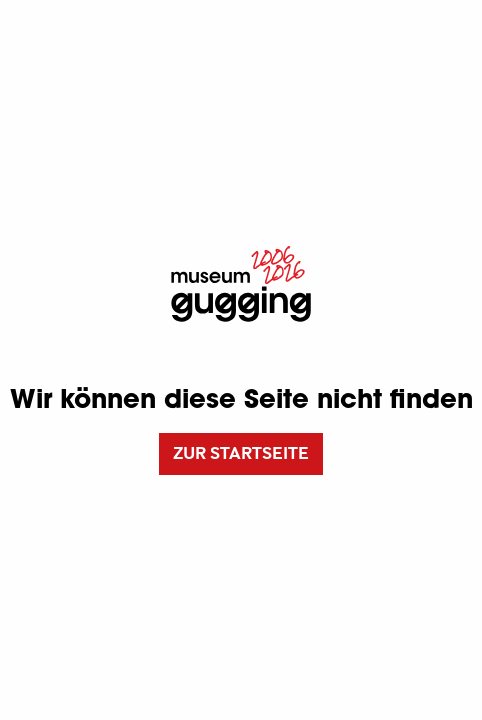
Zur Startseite (241, 453)
